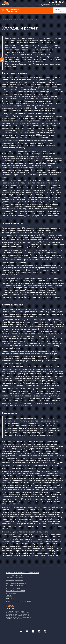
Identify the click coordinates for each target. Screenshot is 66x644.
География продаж (14, 588)
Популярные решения (15, 581)
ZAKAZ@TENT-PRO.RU (45, 5)
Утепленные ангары (14, 575)
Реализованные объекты (16, 583)
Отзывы (9, 596)
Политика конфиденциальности (19, 601)
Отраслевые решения (15, 578)
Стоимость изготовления (16, 586)
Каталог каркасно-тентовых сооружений (23, 573)
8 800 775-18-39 (59, 5)
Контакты (10, 599)
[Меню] (3, 10)
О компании (11, 593)
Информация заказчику (17, 19)
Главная (5, 19)
